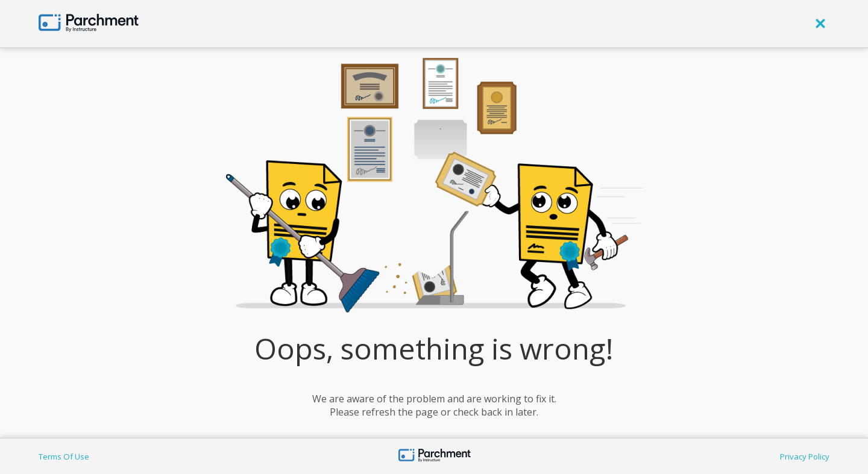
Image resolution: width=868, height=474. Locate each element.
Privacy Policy (805, 457)
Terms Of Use (64, 457)
